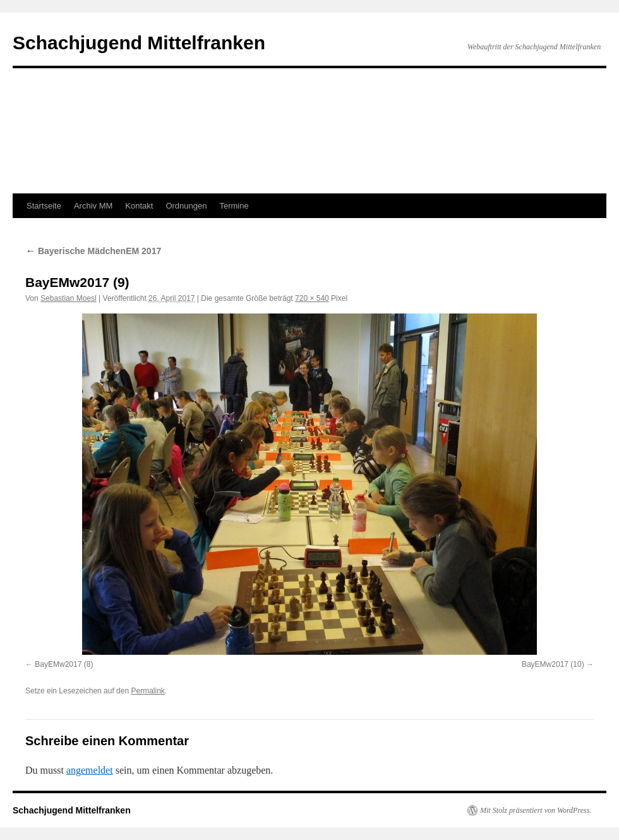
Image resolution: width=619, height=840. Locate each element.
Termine (234, 206)
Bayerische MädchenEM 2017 (93, 251)
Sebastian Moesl (69, 298)
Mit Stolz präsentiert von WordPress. (536, 810)
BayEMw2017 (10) (553, 664)
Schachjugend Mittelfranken (139, 43)
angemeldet (90, 770)
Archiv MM (93, 206)
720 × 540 (312, 298)
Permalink (147, 691)
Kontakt (139, 206)
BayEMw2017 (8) (64, 664)
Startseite (44, 206)
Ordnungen (186, 206)
